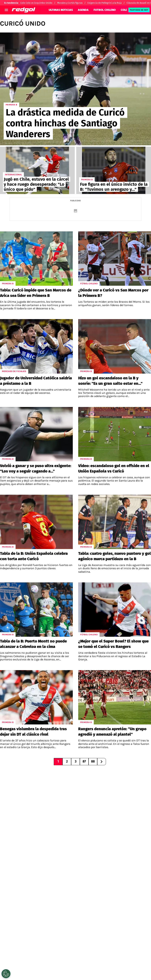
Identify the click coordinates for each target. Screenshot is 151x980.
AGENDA (83, 10)
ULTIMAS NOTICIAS (61, 10)
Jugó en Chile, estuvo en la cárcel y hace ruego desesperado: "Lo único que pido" (36, 184)
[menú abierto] (6, 10)
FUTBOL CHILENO (105, 10)
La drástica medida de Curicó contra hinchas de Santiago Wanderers (65, 123)
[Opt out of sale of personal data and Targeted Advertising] (6, 974)
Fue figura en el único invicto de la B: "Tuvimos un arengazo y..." (114, 187)
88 (93, 761)
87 (84, 761)
